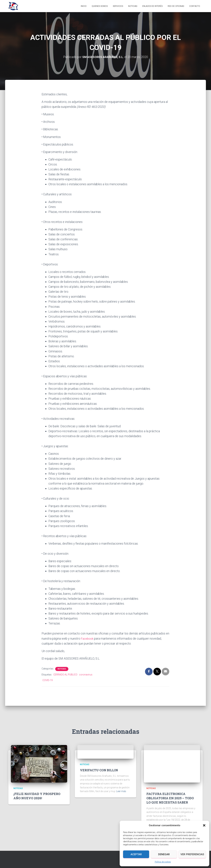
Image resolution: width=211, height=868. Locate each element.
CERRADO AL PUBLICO (65, 675)
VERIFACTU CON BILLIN (99, 770)
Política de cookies (163, 862)
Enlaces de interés (152, 6)
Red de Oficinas (176, 6)
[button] (204, 825)
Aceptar (136, 854)
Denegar (164, 854)
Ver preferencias (192, 854)
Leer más (121, 791)
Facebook (88, 638)
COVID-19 (48, 680)
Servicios (118, 6)
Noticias (133, 6)
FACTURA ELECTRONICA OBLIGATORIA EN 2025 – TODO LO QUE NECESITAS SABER (170, 798)
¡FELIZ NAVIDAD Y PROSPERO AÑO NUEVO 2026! (37, 796)
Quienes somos (100, 6)
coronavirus (86, 675)
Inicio (84, 6)
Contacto (195, 6)
